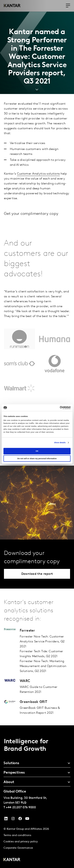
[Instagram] (13, 820)
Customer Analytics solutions (38, 174)
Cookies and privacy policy (21, 842)
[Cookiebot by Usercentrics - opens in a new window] (54, 408)
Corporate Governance (18, 848)
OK (37, 451)
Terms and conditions (17, 835)
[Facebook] (20, 820)
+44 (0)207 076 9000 (21, 808)
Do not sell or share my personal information (37, 459)
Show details (60, 443)
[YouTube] (6, 820)
